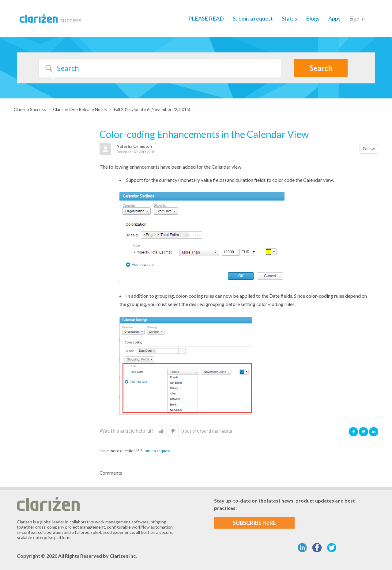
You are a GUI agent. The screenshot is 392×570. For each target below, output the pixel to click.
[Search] (160, 68)
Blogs (313, 18)
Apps (334, 18)
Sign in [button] (357, 18)
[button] (161, 431)
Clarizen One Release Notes (80, 109)
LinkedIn (374, 432)
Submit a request (253, 18)
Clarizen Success (30, 109)
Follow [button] (369, 149)
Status (289, 18)
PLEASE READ (206, 18)
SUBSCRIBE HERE (254, 523)
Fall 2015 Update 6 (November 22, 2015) (152, 109)
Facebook (353, 432)
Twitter (364, 432)
